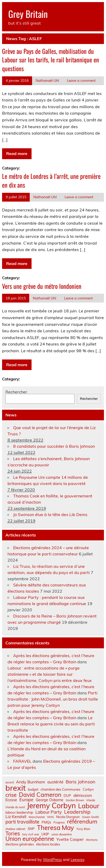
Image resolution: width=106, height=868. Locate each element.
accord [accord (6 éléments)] (10, 782)
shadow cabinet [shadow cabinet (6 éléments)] (15, 829)
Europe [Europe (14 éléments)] (26, 800)
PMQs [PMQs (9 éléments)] (46, 822)
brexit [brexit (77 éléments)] (16, 788)
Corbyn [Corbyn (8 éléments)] (88, 789)
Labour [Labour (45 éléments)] (89, 806)
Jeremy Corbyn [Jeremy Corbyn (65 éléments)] (51, 806)
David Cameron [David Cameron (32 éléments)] (40, 795)
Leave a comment (81, 80)
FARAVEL (22, 761)
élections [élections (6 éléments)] (92, 840)
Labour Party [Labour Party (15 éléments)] (49, 812)
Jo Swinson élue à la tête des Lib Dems (50, 514)
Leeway (77, 860)
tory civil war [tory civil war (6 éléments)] (31, 834)
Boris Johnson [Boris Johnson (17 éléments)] (81, 782)
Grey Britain (28, 14)
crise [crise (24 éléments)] (11, 795)
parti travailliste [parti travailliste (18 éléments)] (22, 822)
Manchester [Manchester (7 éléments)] (37, 817)
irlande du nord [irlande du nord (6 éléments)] (15, 807)
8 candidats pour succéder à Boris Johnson (54, 446)
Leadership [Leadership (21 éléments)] (77, 812)
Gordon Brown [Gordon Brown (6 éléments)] (75, 800)
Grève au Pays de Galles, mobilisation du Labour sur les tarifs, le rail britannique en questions (51, 60)
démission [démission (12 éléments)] (83, 795)
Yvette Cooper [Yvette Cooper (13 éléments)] (70, 839)
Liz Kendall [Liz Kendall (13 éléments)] (16, 816)
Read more (17, 153)
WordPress (52, 860)
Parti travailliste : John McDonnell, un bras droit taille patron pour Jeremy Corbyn (53, 699)
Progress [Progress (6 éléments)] (59, 823)
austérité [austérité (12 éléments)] (55, 782)
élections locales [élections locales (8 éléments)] (48, 844)
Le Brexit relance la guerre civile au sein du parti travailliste (51, 724)
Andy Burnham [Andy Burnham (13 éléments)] (31, 782)
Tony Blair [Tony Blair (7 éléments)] (83, 829)
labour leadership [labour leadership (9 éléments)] (19, 812)
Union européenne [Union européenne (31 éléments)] (30, 839)
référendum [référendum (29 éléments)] (82, 821)
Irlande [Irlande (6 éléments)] (91, 800)
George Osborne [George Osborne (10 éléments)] (50, 800)
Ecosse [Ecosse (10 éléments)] (11, 800)
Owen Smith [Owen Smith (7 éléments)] (90, 817)
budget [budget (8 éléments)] (33, 789)
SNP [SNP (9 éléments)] (31, 829)
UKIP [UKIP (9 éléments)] (45, 834)
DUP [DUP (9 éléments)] (67, 796)
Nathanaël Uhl (47, 80)
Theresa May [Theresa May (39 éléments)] (55, 828)
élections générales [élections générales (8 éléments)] (20, 844)
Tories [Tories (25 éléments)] (13, 833)
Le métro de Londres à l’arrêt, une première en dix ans (51, 180)
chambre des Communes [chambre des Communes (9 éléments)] (60, 789)
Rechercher (16, 392)
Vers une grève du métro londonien (42, 286)
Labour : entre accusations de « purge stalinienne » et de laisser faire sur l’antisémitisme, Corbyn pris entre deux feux (50, 674)
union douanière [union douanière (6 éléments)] (62, 834)
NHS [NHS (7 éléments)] (51, 817)
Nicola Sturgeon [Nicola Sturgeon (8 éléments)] (68, 817)
